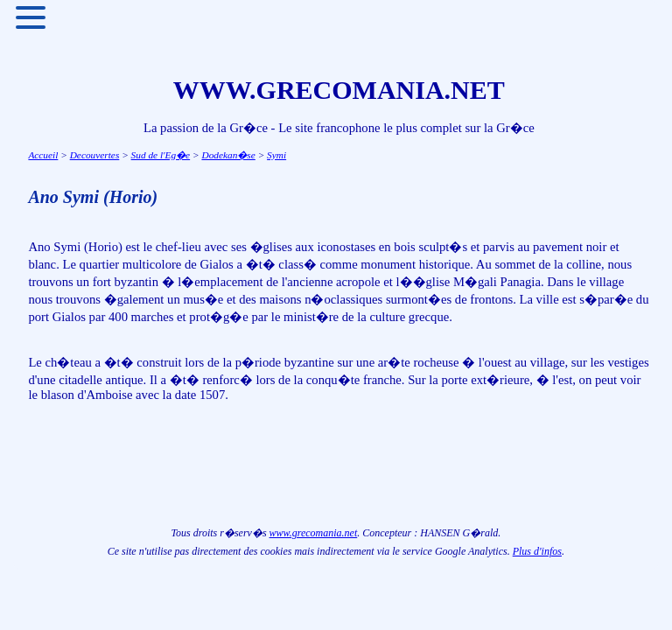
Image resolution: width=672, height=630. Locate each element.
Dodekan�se (228, 155)
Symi (276, 155)
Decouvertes (95, 155)
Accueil (43, 155)
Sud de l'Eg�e (161, 155)
